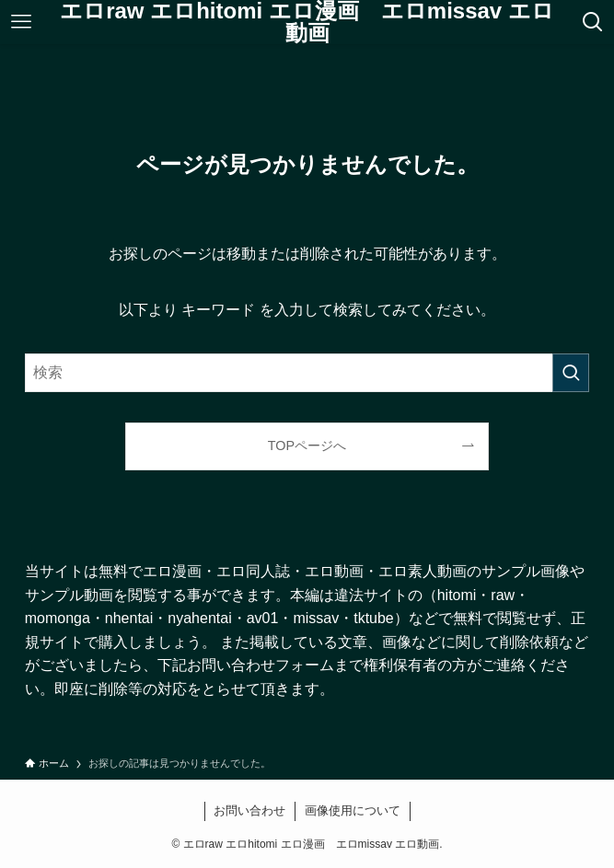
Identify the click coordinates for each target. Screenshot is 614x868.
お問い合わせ (249, 810)
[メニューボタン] (21, 22)
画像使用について (353, 810)
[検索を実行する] (571, 373)
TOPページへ (307, 446)
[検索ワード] (307, 373)
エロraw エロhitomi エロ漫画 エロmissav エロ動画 (307, 22)
